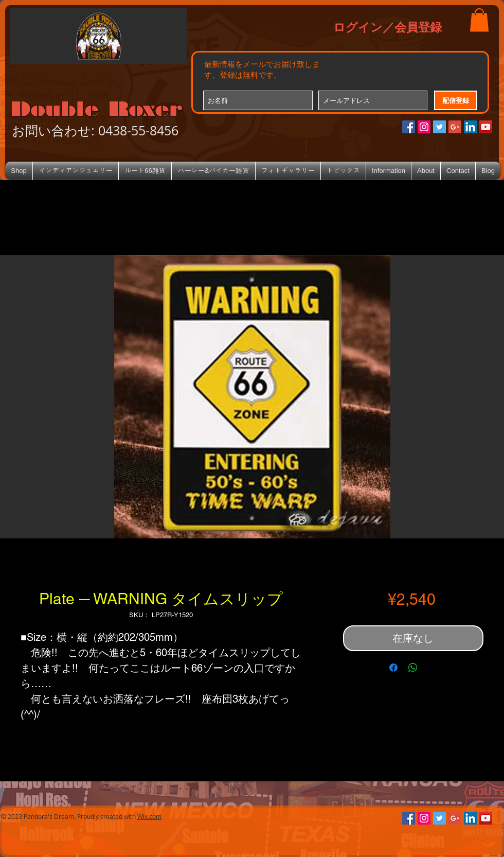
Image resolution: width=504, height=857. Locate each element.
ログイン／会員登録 (388, 27)
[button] (479, 20)
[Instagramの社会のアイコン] (424, 127)
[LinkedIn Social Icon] (470, 127)
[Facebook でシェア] (393, 668)
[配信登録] (456, 100)
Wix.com (149, 816)
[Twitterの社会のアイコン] (439, 127)
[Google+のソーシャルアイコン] (455, 127)
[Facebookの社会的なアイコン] (409, 127)
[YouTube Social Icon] (486, 127)
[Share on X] (433, 668)
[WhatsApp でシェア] (413, 668)
